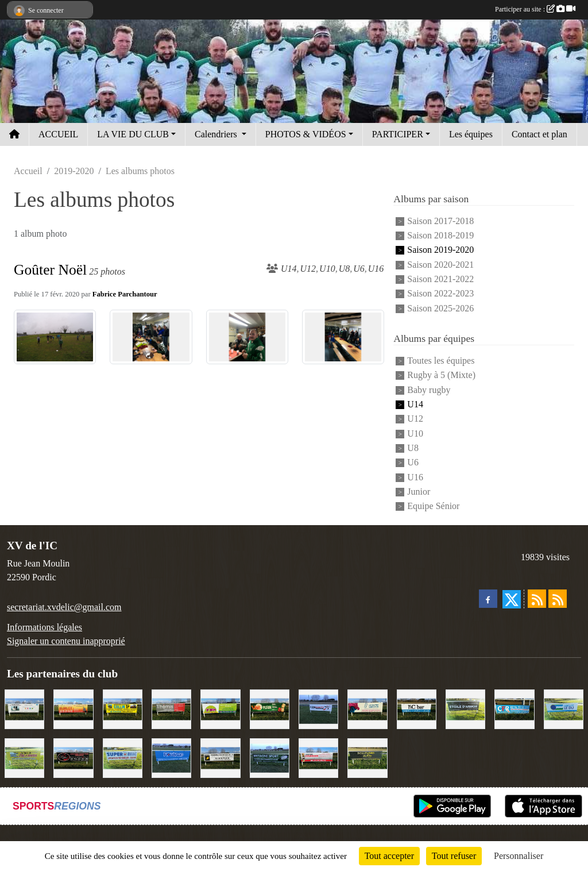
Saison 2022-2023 (440, 294)
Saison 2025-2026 (440, 308)
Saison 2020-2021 (440, 265)
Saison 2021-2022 (440, 279)
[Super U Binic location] (123, 758)
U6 (413, 463)
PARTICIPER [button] (398, 134)
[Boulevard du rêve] (367, 758)
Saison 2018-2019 (440, 235)
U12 (415, 419)
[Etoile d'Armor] (465, 708)
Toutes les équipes (441, 361)
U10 (415, 433)
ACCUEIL (58, 134)
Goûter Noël (50, 270)
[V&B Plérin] (270, 708)
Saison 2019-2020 (440, 250)
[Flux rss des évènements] (558, 599)
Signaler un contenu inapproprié (66, 641)
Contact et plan (539, 134)
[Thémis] (171, 708)
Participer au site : (535, 9)
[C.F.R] (514, 708)
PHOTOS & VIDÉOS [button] (306, 134)
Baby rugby (429, 390)
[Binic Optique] (24, 708)
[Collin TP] (123, 708)
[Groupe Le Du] (564, 708)
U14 (415, 404)
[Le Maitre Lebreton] (367, 708)
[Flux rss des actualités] (537, 599)
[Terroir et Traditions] (73, 758)
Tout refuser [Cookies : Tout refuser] (454, 856)
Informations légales (45, 627)
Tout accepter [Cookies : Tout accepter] (389, 856)
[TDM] (220, 708)
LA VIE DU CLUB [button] (133, 134)
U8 (413, 448)
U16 (415, 477)
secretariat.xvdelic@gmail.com (64, 607)
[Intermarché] (318, 708)
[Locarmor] (24, 758)
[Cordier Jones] (318, 758)
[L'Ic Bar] (417, 708)
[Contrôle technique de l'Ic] (220, 758)
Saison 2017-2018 (440, 221)
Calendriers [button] (217, 134)
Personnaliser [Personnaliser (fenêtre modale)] (519, 856)
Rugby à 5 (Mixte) (441, 375)
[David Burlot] (73, 708)
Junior (419, 492)
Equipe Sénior (433, 506)
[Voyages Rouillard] (171, 758)
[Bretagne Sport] (270, 758)
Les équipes (471, 134)
